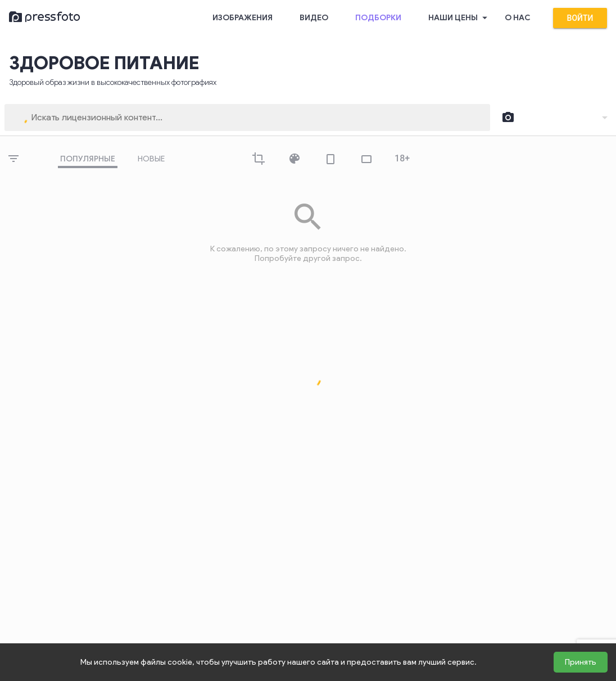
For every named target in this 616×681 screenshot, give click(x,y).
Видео (314, 18)
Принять (581, 662)
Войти (580, 18)
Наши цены (460, 18)
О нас (518, 18)
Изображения (243, 18)
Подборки (378, 18)
